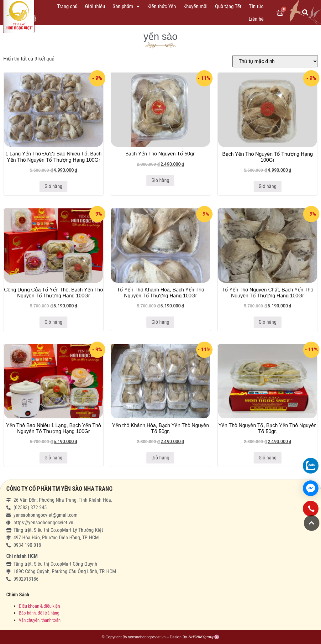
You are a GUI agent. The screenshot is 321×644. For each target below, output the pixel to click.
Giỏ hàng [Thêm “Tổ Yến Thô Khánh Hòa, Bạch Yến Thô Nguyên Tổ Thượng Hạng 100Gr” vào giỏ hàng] (160, 322)
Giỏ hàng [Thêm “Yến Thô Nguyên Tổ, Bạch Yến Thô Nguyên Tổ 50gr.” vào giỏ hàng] (268, 458)
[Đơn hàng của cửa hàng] (275, 61)
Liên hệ (256, 19)
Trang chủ (67, 6)
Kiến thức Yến (162, 6)
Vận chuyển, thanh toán (40, 620)
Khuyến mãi (195, 6)
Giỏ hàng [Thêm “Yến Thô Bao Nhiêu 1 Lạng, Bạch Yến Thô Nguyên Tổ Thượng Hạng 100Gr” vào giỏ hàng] (53, 458)
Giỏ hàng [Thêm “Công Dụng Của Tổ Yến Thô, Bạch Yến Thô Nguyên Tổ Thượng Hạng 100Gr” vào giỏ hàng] (53, 322)
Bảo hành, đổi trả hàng (39, 613)
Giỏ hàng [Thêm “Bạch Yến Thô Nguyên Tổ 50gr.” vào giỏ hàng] (160, 180)
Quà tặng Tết (228, 6)
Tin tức (256, 6)
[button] (312, 523)
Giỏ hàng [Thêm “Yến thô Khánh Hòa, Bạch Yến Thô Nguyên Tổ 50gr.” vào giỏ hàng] (160, 458)
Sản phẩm (126, 6)
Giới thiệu (95, 6)
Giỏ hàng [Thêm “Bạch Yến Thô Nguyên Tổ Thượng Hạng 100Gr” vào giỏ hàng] (268, 186)
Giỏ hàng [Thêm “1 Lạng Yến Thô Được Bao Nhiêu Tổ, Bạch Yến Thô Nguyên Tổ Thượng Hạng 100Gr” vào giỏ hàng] (53, 186)
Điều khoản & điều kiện (39, 606)
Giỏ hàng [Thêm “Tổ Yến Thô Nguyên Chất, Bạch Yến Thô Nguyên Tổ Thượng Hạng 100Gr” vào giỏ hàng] (268, 322)
